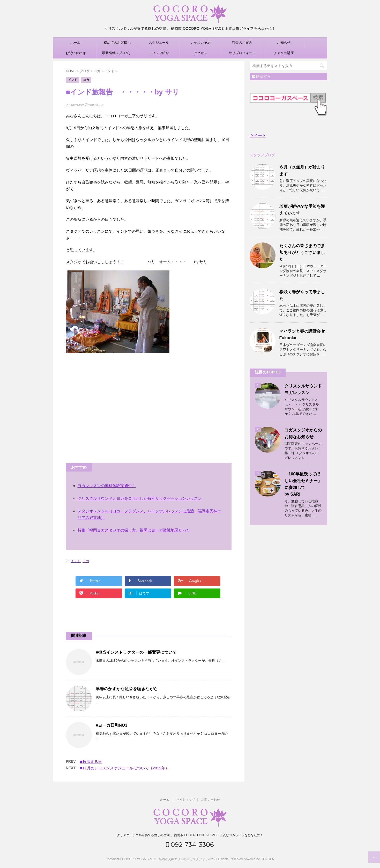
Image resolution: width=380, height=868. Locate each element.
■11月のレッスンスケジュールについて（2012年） (125, 768)
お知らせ (284, 43)
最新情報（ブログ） (117, 53)
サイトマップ (185, 800)
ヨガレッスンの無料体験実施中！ (107, 486)
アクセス (200, 53)
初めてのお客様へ (117, 43)
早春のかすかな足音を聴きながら (127, 689)
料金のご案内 (242, 43)
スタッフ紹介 (159, 53)
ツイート (258, 135)
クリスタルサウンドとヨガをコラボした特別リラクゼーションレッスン (140, 498)
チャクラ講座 (284, 53)
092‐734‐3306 (190, 844)
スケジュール (159, 43)
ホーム (75, 43)
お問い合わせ (76, 53)
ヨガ (86, 561)
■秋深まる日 (91, 762)
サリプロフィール (242, 53)
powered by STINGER (259, 859)
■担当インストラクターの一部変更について (136, 652)
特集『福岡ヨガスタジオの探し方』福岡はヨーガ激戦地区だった (134, 530)
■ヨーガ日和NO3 (112, 725)
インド (76, 561)
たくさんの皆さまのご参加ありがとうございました (302, 252)
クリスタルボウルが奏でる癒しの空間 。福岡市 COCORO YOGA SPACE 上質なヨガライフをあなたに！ (190, 835)
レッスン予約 (200, 43)
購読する (262, 76)
